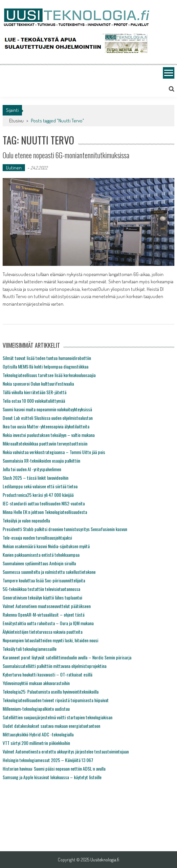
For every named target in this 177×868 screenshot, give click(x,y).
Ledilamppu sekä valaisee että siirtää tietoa (40, 486)
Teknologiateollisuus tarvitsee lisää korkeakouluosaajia (49, 375)
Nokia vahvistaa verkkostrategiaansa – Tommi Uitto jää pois (54, 452)
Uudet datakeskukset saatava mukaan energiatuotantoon (51, 726)
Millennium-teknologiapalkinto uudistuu (36, 709)
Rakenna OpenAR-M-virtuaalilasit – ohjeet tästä (44, 614)
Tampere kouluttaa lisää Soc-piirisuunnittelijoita (44, 580)
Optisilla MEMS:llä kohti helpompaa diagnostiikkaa (45, 366)
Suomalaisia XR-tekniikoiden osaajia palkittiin (41, 460)
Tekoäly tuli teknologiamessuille (30, 649)
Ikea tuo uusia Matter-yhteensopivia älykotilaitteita (46, 426)
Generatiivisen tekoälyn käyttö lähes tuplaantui (42, 597)
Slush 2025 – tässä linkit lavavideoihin (35, 478)
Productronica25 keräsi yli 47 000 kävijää (38, 495)
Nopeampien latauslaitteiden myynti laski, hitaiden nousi (50, 640)
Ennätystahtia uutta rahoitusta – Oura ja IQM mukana (48, 623)
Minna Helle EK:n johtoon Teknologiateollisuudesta (45, 512)
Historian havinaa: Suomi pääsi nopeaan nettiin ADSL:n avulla (54, 768)
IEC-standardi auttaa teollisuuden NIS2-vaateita (44, 503)
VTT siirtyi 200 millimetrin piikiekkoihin (36, 743)
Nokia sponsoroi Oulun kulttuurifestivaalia (38, 383)
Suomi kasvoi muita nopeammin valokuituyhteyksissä (47, 409)
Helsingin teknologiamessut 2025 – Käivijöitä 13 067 (48, 760)
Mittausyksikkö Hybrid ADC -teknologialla (38, 734)
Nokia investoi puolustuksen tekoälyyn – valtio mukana (49, 435)
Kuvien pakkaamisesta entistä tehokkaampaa (41, 555)
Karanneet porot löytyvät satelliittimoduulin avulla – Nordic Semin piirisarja (67, 657)
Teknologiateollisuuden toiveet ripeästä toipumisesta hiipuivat (56, 700)
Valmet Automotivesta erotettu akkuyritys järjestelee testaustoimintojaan (66, 751)
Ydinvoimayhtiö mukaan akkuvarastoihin (36, 683)
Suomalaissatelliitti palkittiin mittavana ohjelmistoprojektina (55, 666)
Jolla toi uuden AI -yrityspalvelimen (32, 469)
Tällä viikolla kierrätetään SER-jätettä (34, 392)
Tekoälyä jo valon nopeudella (26, 520)
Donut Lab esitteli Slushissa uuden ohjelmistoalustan (48, 418)
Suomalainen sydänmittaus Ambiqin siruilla (39, 563)
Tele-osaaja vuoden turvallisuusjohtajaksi (37, 537)
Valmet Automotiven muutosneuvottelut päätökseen (47, 606)
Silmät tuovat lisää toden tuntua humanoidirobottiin (47, 358)
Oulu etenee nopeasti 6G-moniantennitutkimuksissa (66, 155)
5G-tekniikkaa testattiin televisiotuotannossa (41, 589)
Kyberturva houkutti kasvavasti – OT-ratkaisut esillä (47, 674)
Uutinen (14, 168)
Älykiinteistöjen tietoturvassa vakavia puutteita (43, 632)
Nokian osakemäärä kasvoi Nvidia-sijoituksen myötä (46, 546)
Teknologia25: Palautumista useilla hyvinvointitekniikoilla (51, 691)
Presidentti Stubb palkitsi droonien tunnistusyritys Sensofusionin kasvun (65, 529)
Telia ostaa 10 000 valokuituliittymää (34, 401)
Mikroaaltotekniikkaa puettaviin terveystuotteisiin (45, 443)
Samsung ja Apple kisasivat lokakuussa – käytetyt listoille (52, 777)
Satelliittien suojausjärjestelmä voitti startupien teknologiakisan (57, 717)
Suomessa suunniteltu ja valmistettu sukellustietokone (49, 572)
